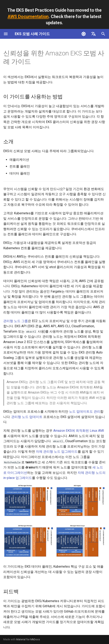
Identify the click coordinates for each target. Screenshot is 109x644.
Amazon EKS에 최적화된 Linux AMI (79, 431)
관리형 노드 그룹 (16, 321)
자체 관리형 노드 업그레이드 (57, 452)
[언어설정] (93, 34)
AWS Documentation (28, 17)
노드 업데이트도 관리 (85, 412)
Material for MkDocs (28, 639)
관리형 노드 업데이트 (27, 417)
